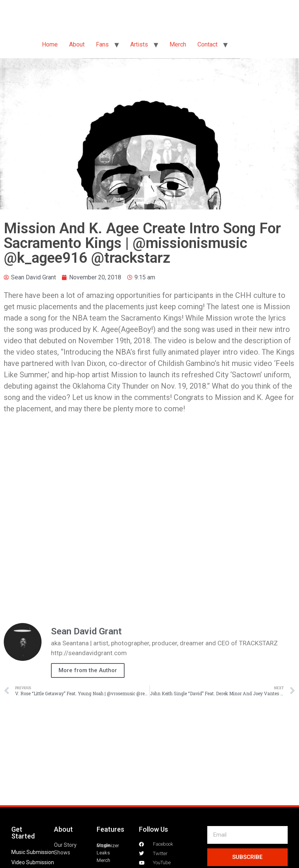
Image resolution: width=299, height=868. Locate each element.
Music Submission (33, 852)
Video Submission (33, 862)
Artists (139, 44)
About (77, 44)
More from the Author (88, 670)
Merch (178, 44)
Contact (207, 44)
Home (50, 44)
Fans (102, 44)
